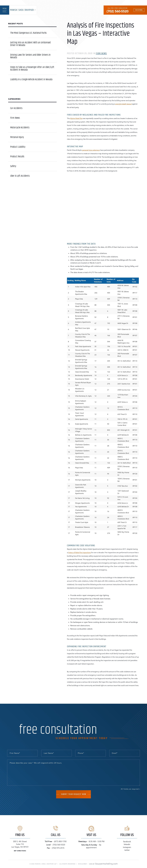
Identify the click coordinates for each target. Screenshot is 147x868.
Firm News (101, 53)
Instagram (127, 847)
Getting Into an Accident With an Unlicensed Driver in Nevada (30, 44)
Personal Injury (17, 137)
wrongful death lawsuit (123, 104)
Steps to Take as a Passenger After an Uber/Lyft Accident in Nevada (32, 69)
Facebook (127, 842)
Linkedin (127, 844)
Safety (13, 166)
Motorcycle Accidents (20, 128)
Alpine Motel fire (76, 118)
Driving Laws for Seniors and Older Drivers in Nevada (30, 56)
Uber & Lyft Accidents (20, 176)
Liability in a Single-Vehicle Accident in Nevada (31, 80)
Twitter (127, 850)
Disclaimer (82, 864)
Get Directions (20, 851)
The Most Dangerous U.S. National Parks (28, 33)
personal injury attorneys (91, 150)
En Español (139, 10)
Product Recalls (17, 157)
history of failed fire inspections (79, 553)
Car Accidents (16, 108)
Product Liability (18, 147)
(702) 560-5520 (117, 11)
